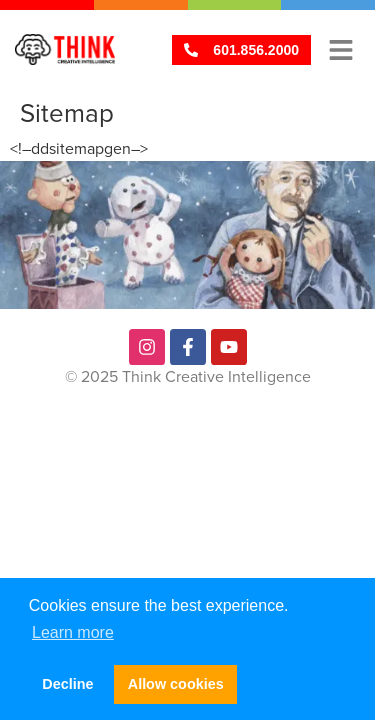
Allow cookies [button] (176, 684)
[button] (340, 49)
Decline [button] (67, 684)
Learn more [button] (73, 632)
